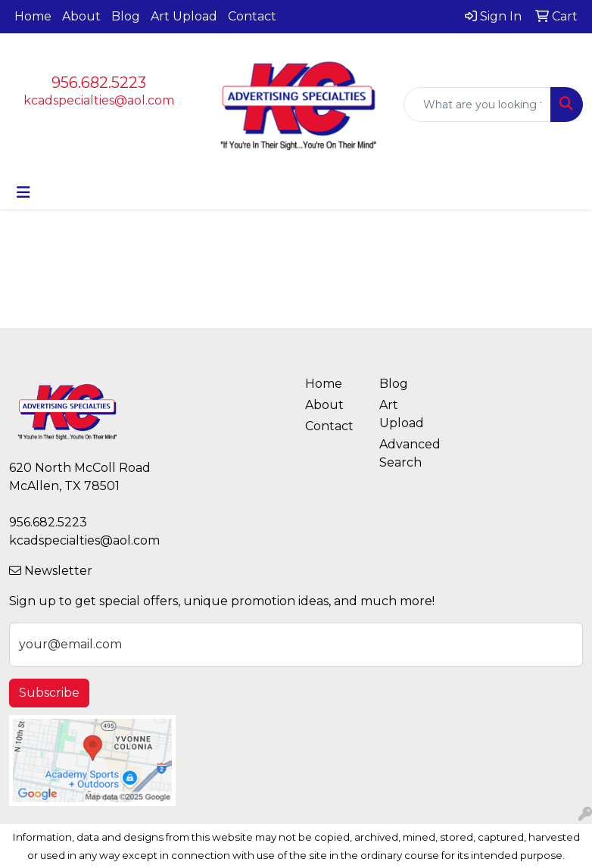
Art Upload (184, 16)
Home (33, 16)
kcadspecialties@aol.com (99, 100)
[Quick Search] (477, 105)
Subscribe (49, 693)
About (81, 16)
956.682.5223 (99, 83)
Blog (126, 16)
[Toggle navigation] (23, 192)
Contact (252, 16)
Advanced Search (407, 453)
